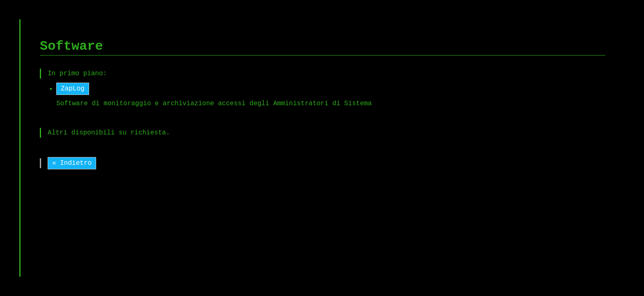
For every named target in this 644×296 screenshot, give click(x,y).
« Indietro (72, 163)
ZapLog (73, 89)
